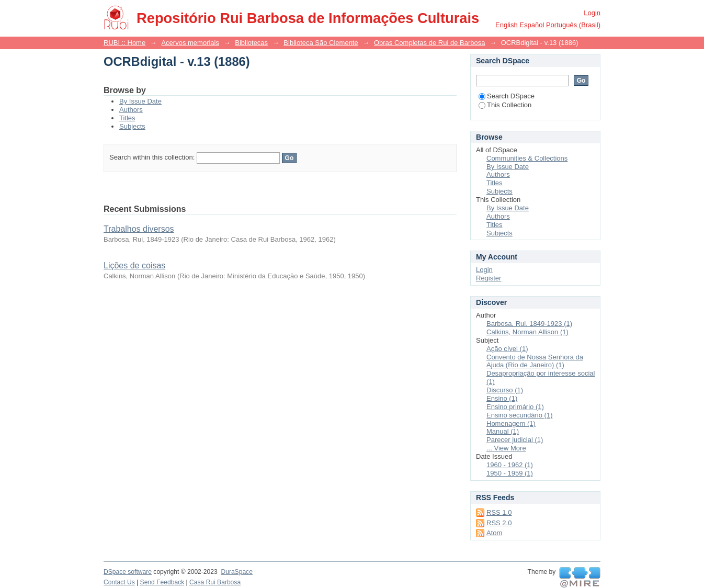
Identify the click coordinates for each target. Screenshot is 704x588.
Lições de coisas (134, 265)
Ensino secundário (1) (519, 415)
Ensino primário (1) (515, 407)
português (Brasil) (573, 25)
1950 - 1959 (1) (510, 473)
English (507, 25)
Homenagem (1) (511, 423)
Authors (131, 110)
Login (592, 13)
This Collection (505, 105)
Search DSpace (507, 96)
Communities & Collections (527, 158)
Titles (127, 118)
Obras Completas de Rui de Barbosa (429, 43)
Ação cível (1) (507, 349)
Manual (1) (503, 431)
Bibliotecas (251, 43)
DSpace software (128, 572)
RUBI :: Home (124, 43)
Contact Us (119, 582)
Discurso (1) (505, 390)
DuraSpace (236, 572)
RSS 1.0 (499, 512)
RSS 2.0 (499, 523)
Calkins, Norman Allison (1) (527, 332)
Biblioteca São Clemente (321, 43)
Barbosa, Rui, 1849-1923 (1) (529, 324)
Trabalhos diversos (139, 229)
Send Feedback (162, 582)
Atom (494, 533)
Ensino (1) (502, 398)
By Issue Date (140, 101)
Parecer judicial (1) (515, 440)
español (532, 25)
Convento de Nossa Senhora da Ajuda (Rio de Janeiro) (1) (535, 361)
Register (489, 278)
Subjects (132, 126)
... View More (506, 448)
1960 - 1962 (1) (510, 465)
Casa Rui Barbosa (215, 582)
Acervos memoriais (190, 43)
